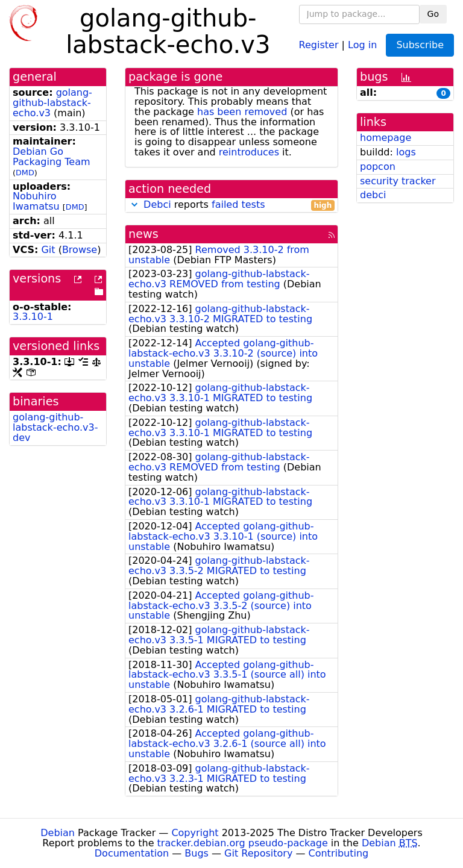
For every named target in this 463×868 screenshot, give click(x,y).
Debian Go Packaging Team (52, 157)
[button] (134, 205)
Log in (362, 44)
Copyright (195, 833)
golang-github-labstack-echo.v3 (52, 103)
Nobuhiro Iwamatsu (36, 201)
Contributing (339, 853)
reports (231, 205)
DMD (25, 173)
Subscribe (420, 45)
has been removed (242, 112)
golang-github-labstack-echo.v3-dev (55, 427)
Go (433, 14)
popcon (378, 167)
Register (319, 44)
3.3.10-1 (33, 317)
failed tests (238, 205)
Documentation (132, 853)
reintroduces (249, 152)
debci (373, 195)
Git (48, 250)
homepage (386, 138)
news (143, 234)
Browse (80, 250)
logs (406, 152)
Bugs (197, 853)
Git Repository (258, 853)
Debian (58, 833)
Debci (157, 205)
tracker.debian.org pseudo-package (243, 843)
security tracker (398, 181)
